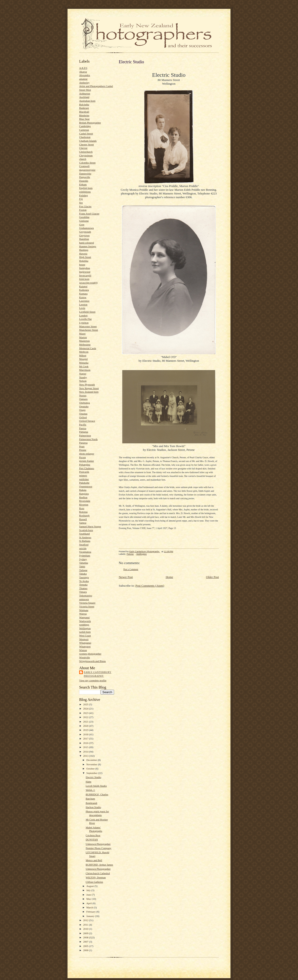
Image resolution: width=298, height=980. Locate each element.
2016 (86, 743)
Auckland (84, 97)
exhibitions (85, 192)
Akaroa (83, 72)
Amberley (84, 83)
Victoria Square (87, 603)
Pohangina (85, 465)
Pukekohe (84, 483)
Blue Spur (84, 119)
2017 (86, 739)
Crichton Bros (93, 835)
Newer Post (126, 577)
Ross (82, 508)
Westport (84, 639)
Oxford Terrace (87, 421)
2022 (86, 717)
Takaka (83, 574)
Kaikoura (84, 290)
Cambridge (85, 126)
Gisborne (84, 221)
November (92, 764)
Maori (82, 334)
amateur (83, 79)
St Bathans (85, 541)
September (92, 773)
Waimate (84, 610)
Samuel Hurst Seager (90, 526)
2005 (86, 946)
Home (169, 577)
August (90, 886)
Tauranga (84, 577)
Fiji (81, 199)
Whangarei (85, 646)
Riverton (84, 505)
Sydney (83, 559)
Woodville (85, 657)
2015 (86, 747)
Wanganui (84, 617)
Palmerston (85, 435)
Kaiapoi (83, 286)
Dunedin (84, 181)
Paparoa (83, 443)
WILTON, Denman (96, 877)
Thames (83, 588)
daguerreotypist (87, 170)
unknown (84, 599)
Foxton (83, 210)
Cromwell (84, 166)
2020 (86, 726)
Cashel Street (86, 134)
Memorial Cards (88, 348)
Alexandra (85, 75)
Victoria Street (87, 606)
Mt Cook (84, 366)
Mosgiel (83, 359)
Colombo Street (87, 163)
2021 (86, 722)
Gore (82, 224)
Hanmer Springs (88, 246)
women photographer (90, 654)
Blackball (84, 112)
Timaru (83, 592)
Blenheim (84, 115)
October (91, 769)
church (83, 159)
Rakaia (83, 490)
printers (83, 475)
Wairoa (83, 614)
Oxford (83, 417)
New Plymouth (87, 385)
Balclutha (84, 104)
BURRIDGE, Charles (97, 794)
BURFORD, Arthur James (99, 865)
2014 (86, 752)
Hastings (84, 250)
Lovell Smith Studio (96, 786)
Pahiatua (84, 432)
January (91, 916)
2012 (86, 920)
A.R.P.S (83, 68)
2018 (86, 734)
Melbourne (85, 345)
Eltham (83, 184)
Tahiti (82, 566)
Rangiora (84, 494)
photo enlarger (87, 454)
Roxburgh (84, 515)
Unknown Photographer (98, 844)
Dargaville (85, 177)
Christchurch (86, 152)
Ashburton (85, 94)
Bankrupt (84, 108)
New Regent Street (89, 388)
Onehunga (85, 403)
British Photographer (90, 123)
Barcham (90, 799)
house (82, 264)
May (89, 899)
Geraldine (84, 217)
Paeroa (83, 428)
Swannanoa (85, 552)
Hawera (83, 254)
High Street (85, 257)
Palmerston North (88, 439)
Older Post (212, 577)
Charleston (85, 137)
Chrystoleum (86, 155)
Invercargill (85, 275)
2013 (86, 756)
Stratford (84, 545)
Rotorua (83, 512)
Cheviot (83, 148)
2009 (86, 933)
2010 (86, 929)
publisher (84, 479)
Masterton (84, 341)
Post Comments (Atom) (150, 586)
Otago (82, 410)
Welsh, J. (90, 790)
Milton (83, 355)
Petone (83, 450)
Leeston (83, 304)
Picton (83, 457)
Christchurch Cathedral (98, 873)
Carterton (84, 130)
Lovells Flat (85, 319)
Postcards (84, 472)
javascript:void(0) (88, 283)
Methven (84, 352)
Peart (82, 446)
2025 (86, 704)
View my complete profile (93, 680)
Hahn (88, 782)
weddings (84, 625)
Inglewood (85, 272)
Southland (84, 534)
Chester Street (86, 144)
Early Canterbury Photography (98, 674)
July (89, 890)
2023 (86, 713)
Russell (83, 519)
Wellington (85, 628)
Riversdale (85, 501)
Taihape (83, 570)
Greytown (84, 235)
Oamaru (83, 399)
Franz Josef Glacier (89, 214)
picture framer (87, 461)
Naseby (83, 377)
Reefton (83, 497)
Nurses (83, 395)
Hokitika (84, 261)
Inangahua (85, 268)
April (89, 903)
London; (84, 315)
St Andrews (85, 537)
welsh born (85, 632)
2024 (86, 709)
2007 (86, 942)
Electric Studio (93, 777)
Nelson (83, 381)
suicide (83, 548)
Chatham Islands (88, 141)
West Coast (85, 635)
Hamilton (84, 239)
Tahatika (84, 563)
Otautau (83, 414)
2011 (86, 925)
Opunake (84, 406)
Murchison (85, 370)
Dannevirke (85, 174)
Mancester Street (88, 326)
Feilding (83, 195)
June (89, 895)
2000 (86, 950)
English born (86, 188)
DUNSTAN (92, 840)
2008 (86, 937)
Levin (82, 308)
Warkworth (85, 621)
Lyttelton (84, 323)
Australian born (87, 101)
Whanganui (85, 643)
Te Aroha (84, 581)
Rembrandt (91, 803)
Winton (83, 650)
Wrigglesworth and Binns (92, 661)
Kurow (83, 297)
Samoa (83, 523)
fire (81, 203)
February (91, 912)
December (92, 760)
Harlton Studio (93, 807)
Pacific (83, 425)
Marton (83, 337)
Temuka (83, 585)
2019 (86, 730)
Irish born (84, 279)
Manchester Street (89, 330)
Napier (83, 374)
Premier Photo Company (98, 848)
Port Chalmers (87, 468)
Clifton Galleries (94, 882)
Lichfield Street (87, 312)
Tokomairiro (86, 595)
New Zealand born (89, 392)
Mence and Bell (94, 860)
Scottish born (86, 530)
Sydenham (85, 555)
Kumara (83, 294)
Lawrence (84, 301)
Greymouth (85, 232)
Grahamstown (86, 228)
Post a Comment (131, 569)
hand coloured (87, 243)
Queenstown (86, 486)
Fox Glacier (85, 206)
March (90, 907)
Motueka (84, 363)
